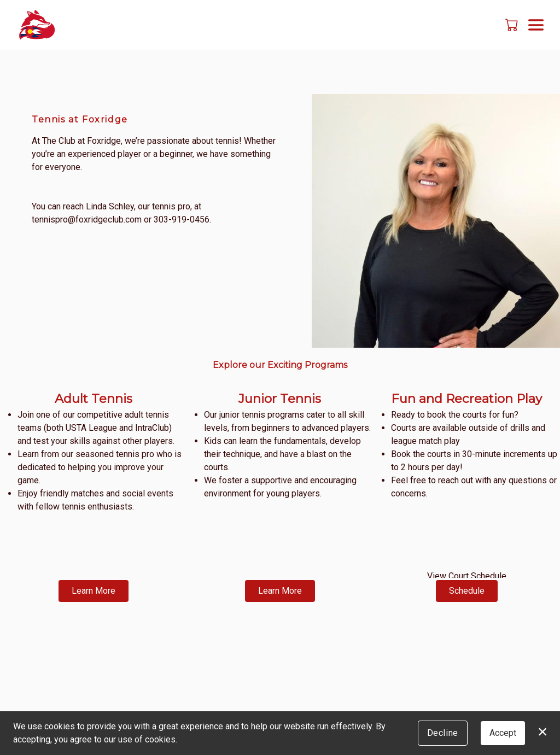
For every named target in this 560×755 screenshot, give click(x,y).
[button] (513, 25)
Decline (443, 733)
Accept (503, 733)
